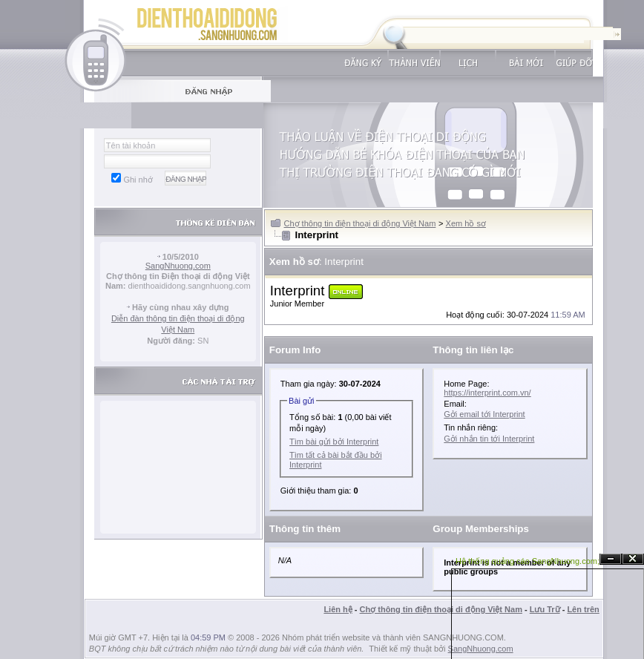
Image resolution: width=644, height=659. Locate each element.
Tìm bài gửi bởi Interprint (334, 442)
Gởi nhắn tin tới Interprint (489, 439)
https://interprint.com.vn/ (487, 393)
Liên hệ (338, 609)
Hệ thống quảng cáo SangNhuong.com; (528, 561)
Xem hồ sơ (466, 223)
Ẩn (611, 559)
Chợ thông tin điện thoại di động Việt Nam (360, 223)
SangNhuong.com (178, 266)
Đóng (633, 559)
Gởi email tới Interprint (484, 414)
